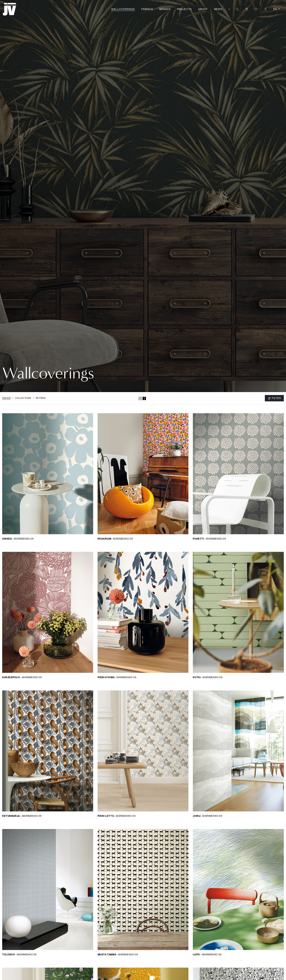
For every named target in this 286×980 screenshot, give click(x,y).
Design (6, 398)
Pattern (41, 398)
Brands (165, 9)
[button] (237, 9)
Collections (23, 398)
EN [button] (276, 9)
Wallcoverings (123, 9)
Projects (184, 9)
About (203, 9)
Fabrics (147, 9)
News (218, 9)
